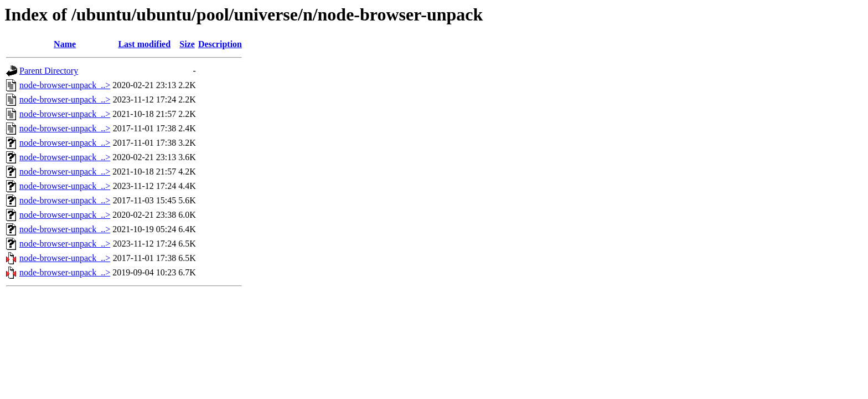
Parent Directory (49, 71)
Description (220, 44)
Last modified (144, 44)
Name (65, 44)
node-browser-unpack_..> (65, 85)
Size (187, 44)
